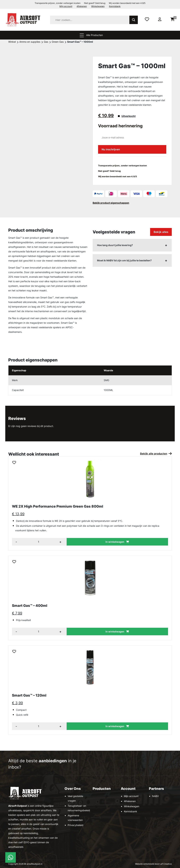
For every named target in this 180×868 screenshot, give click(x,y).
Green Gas (58, 42)
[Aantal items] (39, 542)
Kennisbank (115, 6)
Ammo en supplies (30, 42)
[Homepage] (24, 20)
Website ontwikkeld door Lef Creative (153, 864)
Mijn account (66, 6)
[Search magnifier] (134, 20)
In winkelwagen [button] (115, 542)
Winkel (12, 42)
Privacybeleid (75, 825)
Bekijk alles (161, 232)
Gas (46, 42)
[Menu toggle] (82, 35)
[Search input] (94, 20)
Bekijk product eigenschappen (111, 203)
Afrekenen (82, 6)
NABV (155, 796)
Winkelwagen (98, 6)
